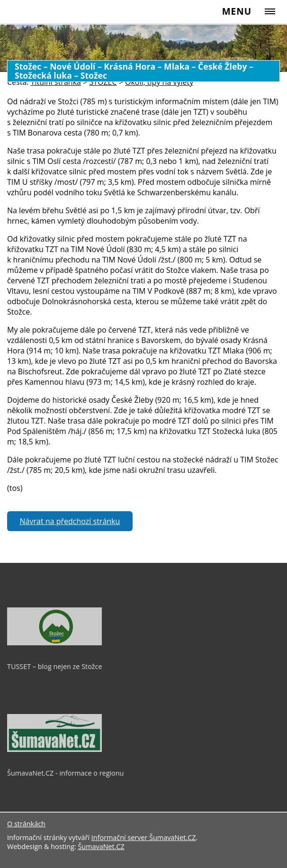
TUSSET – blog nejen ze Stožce (55, 666)
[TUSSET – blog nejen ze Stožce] (54, 643)
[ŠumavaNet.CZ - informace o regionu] (54, 750)
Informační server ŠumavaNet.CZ (144, 837)
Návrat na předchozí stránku (70, 521)
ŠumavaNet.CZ (101, 846)
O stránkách (26, 824)
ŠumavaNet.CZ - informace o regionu (65, 773)
